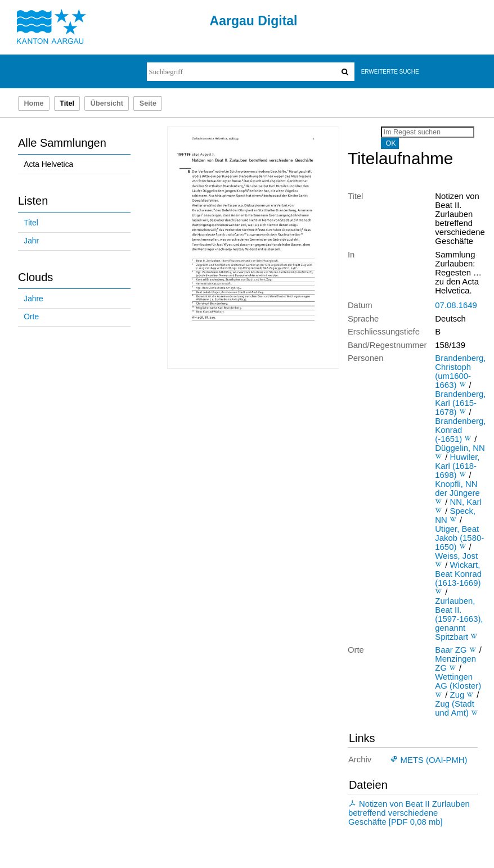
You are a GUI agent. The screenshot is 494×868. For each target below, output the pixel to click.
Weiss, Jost (456, 556)
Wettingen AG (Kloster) (458, 681)
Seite (148, 103)
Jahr (31, 241)
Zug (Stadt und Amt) (454, 708)
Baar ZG (451, 650)
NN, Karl (466, 502)
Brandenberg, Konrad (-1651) (460, 430)
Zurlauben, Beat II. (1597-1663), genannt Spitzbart (459, 619)
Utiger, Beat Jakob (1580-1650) (459, 538)
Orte (31, 317)
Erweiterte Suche (390, 72)
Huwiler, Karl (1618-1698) (457, 466)
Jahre (33, 299)
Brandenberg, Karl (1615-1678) (460, 403)
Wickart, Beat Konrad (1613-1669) (458, 574)
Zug (457, 695)
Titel (31, 223)
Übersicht (107, 103)
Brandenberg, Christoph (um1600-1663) (460, 372)
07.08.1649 (456, 305)
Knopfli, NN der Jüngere (457, 489)
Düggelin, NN (460, 448)
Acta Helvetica (48, 164)
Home (33, 103)
